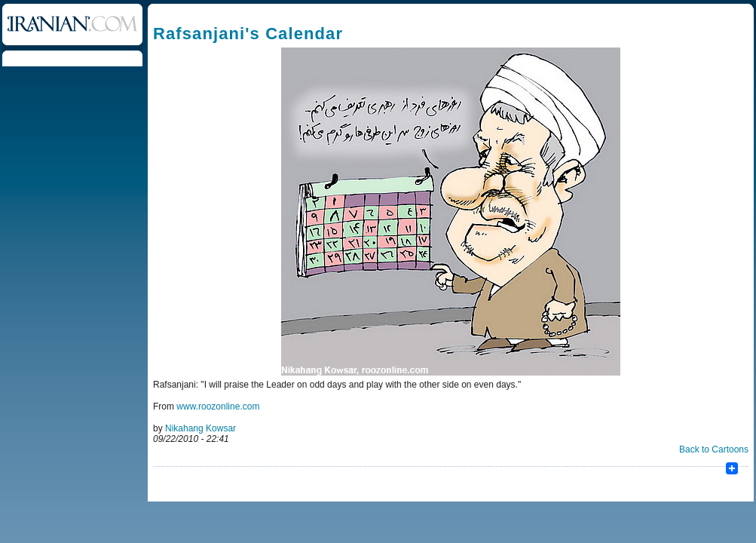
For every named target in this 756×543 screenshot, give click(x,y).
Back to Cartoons (714, 449)
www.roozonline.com (218, 406)
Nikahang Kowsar (200, 428)
